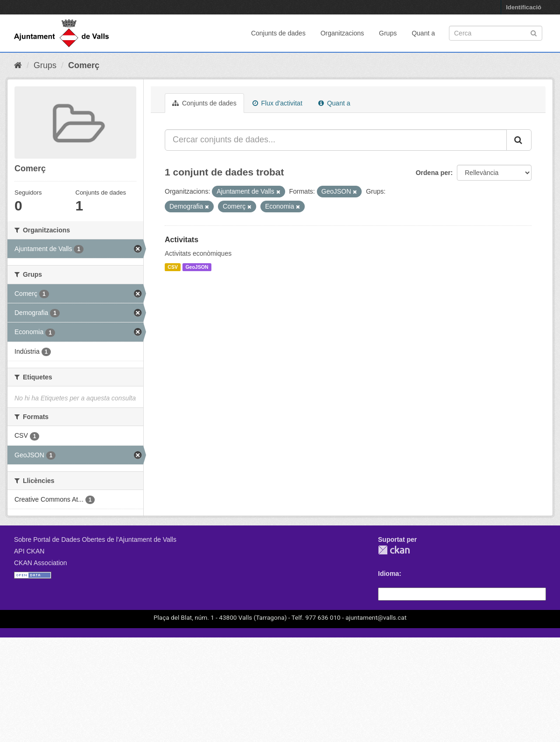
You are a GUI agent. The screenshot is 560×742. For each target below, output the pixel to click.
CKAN (394, 550)
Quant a (423, 33)
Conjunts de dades (278, 33)
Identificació (524, 7)
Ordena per (433, 173)
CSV (173, 267)
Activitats (182, 240)
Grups (388, 33)
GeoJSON (197, 267)
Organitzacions (342, 33)
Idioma (388, 574)
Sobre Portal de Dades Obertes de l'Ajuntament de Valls (95, 539)
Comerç (84, 65)
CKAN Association (41, 563)
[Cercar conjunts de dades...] (336, 140)
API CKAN (29, 551)
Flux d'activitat (277, 103)
